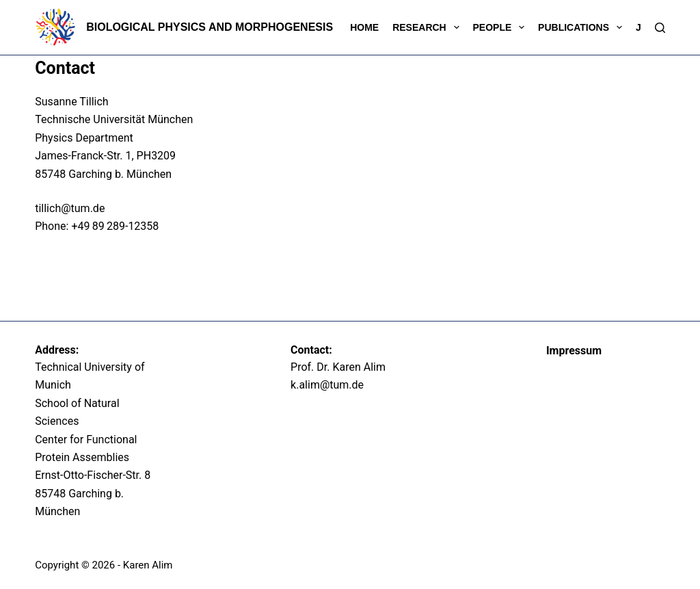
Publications (583, 27)
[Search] (660, 28)
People (502, 27)
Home (364, 27)
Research (428, 27)
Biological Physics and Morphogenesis (210, 27)
